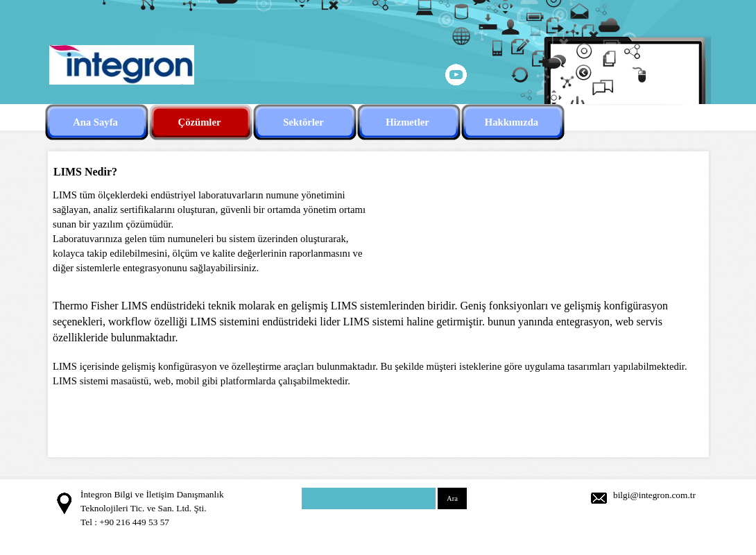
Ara (452, 498)
